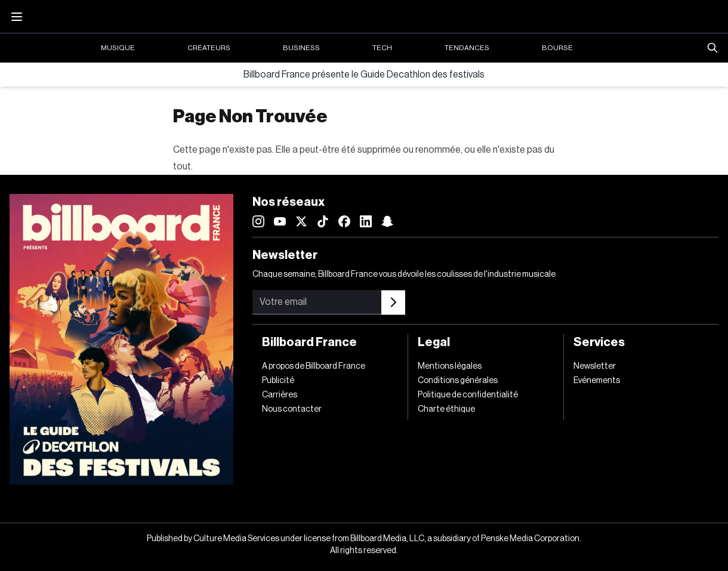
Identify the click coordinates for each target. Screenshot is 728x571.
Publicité (278, 381)
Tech (382, 48)
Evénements (597, 381)
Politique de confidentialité (468, 395)
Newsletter (595, 366)
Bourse (557, 48)
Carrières (280, 395)
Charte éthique (446, 409)
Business (301, 48)
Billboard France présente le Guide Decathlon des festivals (364, 75)
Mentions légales (450, 366)
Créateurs (209, 48)
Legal (434, 342)
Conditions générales (458, 381)
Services (599, 342)
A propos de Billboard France (314, 366)
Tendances (467, 48)
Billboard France (309, 342)
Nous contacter (292, 409)
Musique (118, 48)
